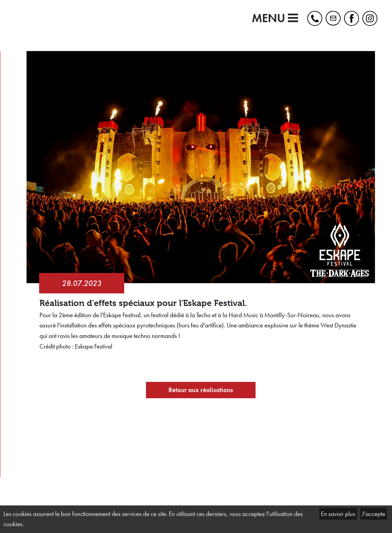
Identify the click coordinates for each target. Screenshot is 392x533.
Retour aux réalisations (201, 390)
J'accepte (374, 514)
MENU (275, 18)
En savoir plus (338, 514)
